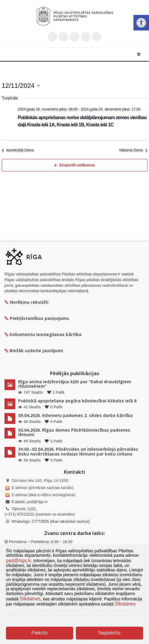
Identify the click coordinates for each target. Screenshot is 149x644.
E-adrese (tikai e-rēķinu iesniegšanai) (43, 495)
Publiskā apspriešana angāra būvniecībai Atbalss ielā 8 (77, 401)
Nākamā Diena (133, 150)
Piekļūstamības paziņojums (37, 318)
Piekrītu (39, 633)
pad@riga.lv (37, 502)
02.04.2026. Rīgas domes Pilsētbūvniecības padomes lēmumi (74, 432)
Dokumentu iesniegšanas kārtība (46, 334)
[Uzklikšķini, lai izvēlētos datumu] (21, 86)
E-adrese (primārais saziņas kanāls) (43, 488)
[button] (141, 23)
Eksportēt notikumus (74, 165)
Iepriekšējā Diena (18, 150)
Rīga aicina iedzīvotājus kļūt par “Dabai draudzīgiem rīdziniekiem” (75, 384)
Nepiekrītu (109, 633)
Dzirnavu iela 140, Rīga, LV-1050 (40, 480)
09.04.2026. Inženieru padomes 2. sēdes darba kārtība (75, 415)
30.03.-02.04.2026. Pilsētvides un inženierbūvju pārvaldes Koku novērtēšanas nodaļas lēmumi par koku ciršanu (78, 451)
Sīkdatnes (30, 599)
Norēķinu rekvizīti (26, 302)
